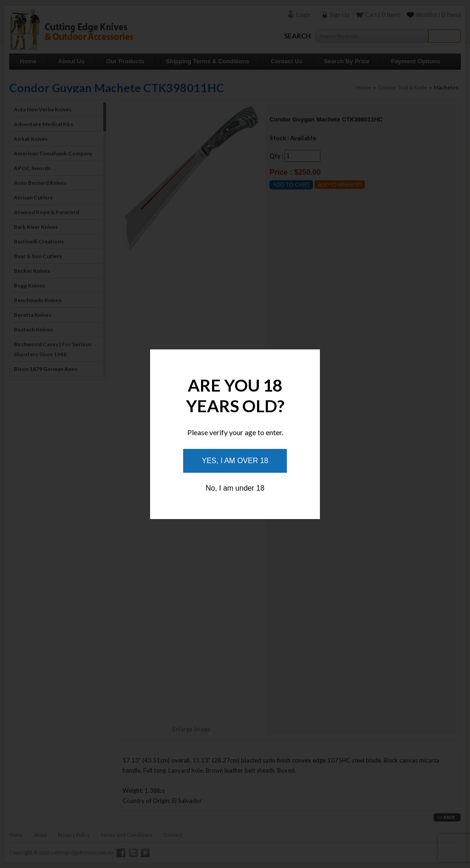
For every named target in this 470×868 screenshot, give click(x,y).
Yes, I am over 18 (235, 461)
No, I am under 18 (235, 488)
